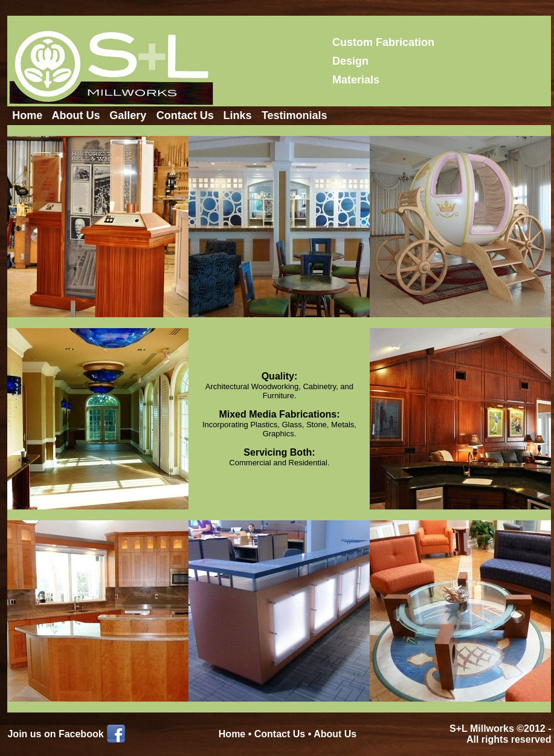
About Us (76, 115)
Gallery (128, 115)
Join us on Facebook (55, 734)
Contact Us (185, 115)
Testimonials (295, 115)
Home (27, 115)
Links (237, 115)
